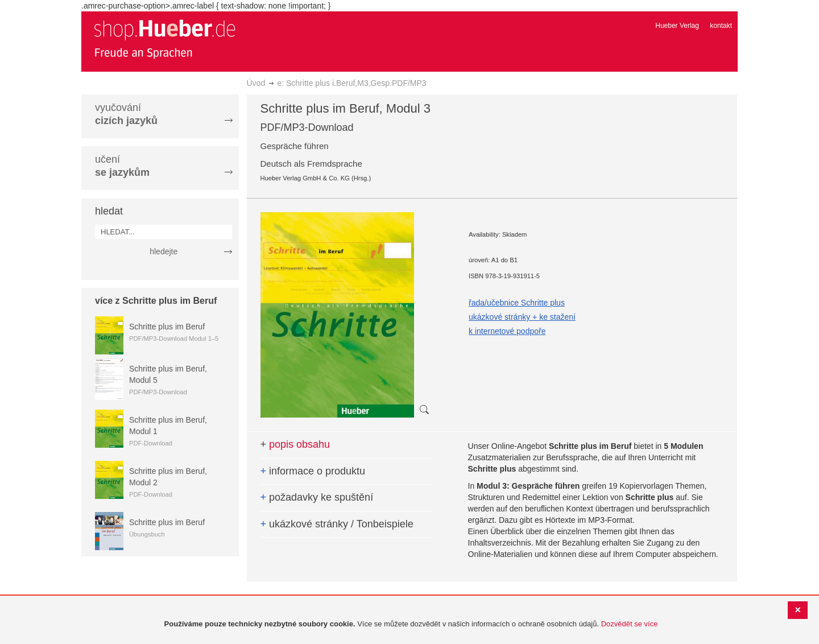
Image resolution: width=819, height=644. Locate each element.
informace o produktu (313, 471)
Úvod (256, 83)
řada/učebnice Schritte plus (517, 303)
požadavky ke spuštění (317, 497)
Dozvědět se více (630, 624)
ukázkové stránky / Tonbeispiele (337, 524)
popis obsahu (295, 444)
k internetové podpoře (507, 331)
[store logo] (164, 39)
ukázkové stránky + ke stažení (522, 317)
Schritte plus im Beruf (167, 327)
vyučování (126, 114)
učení (122, 166)
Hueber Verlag (677, 26)
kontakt (721, 26)
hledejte (164, 251)
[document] (411, 624)
